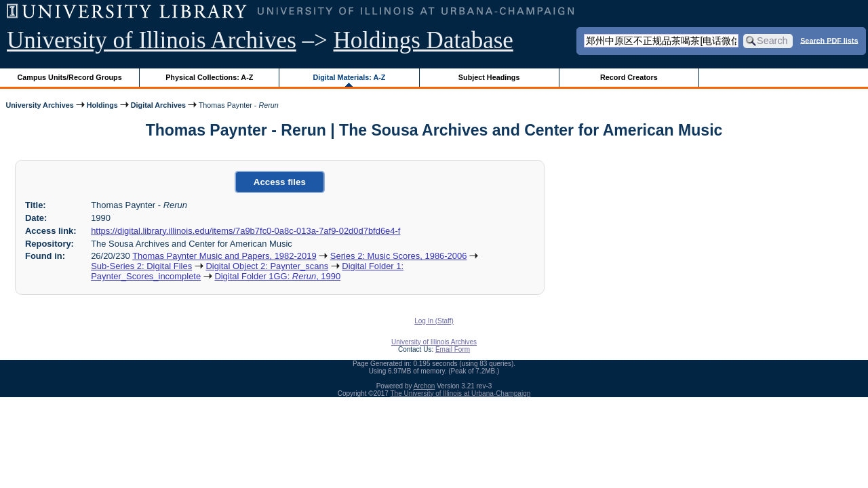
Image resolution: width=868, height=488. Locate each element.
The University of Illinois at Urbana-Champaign (461, 393)
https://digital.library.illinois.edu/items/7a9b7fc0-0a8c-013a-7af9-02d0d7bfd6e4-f (245, 231)
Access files (280, 182)
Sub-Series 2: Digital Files (141, 266)
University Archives (39, 105)
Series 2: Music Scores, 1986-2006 (399, 256)
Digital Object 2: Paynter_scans (267, 266)
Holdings (102, 105)
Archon (425, 386)
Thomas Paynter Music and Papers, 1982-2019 (224, 256)
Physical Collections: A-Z (209, 77)
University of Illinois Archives (152, 40)
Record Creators (629, 77)
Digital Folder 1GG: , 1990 (277, 276)
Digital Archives (158, 105)
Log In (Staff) (434, 321)
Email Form (453, 349)
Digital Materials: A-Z (349, 77)
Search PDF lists (829, 40)
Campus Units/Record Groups (70, 77)
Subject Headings (489, 77)
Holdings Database (423, 40)
